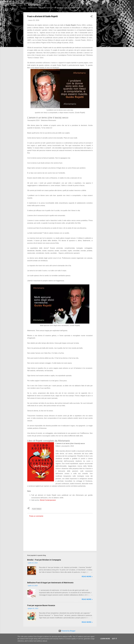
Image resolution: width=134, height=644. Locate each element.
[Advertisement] (104, 42)
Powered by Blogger (67, 631)
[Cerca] (109, 5)
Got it (114, 639)
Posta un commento (36, 516)
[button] (91, 17)
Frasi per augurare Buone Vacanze (41, 605)
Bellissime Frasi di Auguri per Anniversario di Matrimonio (50, 583)
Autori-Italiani (37, 509)
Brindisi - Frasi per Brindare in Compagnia (44, 560)
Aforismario (34, 5)
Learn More (105, 639)
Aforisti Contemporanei (48, 500)
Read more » (87, 577)
